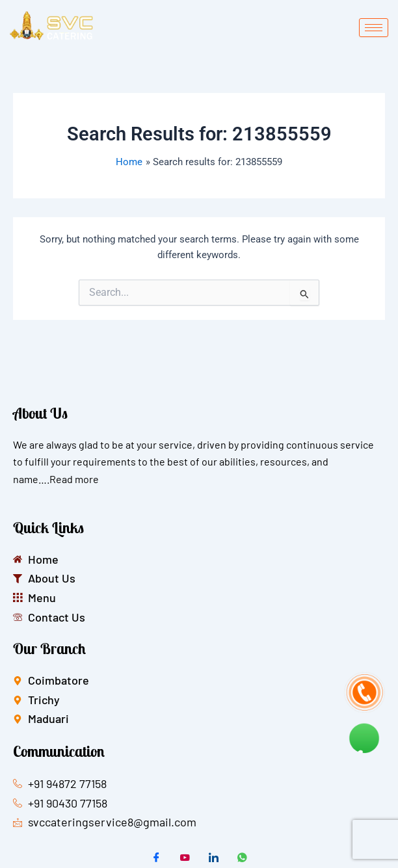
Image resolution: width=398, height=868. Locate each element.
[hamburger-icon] (374, 28)
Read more (74, 479)
